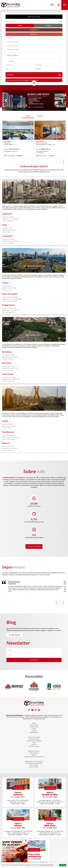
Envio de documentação (34, 741)
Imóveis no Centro (7, 286)
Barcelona (7, 352)
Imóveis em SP (34, 727)
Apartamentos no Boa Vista (10, 368)
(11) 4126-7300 (51, 797)
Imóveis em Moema (8, 446)
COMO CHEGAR (18, 788)
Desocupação (34, 765)
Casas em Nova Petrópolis (10, 301)
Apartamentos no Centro (9, 288)
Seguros (34, 755)
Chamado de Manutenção (34, 763)
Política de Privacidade (47, 865)
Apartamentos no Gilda (9, 230)
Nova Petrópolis (10, 294)
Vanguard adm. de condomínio (34, 757)
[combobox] (34, 55)
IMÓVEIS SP (34, 34)
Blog (34, 743)
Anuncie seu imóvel (34, 737)
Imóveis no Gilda (7, 228)
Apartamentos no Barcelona (10, 357)
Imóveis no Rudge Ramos (10, 308)
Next (62, 100)
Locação (48, 26)
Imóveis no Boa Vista (8, 366)
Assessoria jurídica (34, 751)
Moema (6, 443)
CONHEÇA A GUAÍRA (34, 546)
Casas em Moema (7, 450)
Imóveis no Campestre (9, 239)
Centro (5, 283)
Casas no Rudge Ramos (9, 312)
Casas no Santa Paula (8, 381)
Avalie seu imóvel (34, 739)
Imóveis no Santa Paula (9, 377)
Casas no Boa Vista (8, 370)
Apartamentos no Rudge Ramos (11, 310)
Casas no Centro (7, 290)
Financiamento (34, 753)
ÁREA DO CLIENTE (59, 5)
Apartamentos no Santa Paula (11, 379)
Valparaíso (7, 214)
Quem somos (34, 725)
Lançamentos (34, 732)
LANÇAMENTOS (34, 30)
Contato (34, 745)
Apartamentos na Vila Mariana (11, 437)
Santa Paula (8, 374)
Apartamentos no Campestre (10, 241)
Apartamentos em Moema (10, 448)
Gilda (5, 225)
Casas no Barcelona (8, 359)
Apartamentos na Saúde (9, 426)
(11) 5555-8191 (19, 797)
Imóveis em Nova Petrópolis (10, 297)
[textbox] (33, 55)
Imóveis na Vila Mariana (9, 435)
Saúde (5, 421)
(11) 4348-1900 (19, 828)
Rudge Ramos (9, 305)
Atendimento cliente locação (34, 761)
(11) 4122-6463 (35, 859)
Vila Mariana (8, 432)
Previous (6, 100)
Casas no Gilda (6, 232)
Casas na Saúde (7, 428)
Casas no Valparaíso (8, 221)
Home (34, 723)
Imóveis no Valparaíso (8, 217)
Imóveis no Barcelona (8, 355)
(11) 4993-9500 (51, 828)
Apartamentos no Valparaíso (10, 219)
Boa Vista (7, 363)
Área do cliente (34, 767)
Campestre (7, 236)
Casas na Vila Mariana (8, 439)
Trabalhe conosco (34, 746)
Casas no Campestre (8, 243)
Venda (20, 26)
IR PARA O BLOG (15, 635)
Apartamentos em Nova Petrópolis (12, 299)
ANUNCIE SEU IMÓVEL (34, 17)
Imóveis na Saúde (7, 424)
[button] (34, 42)
